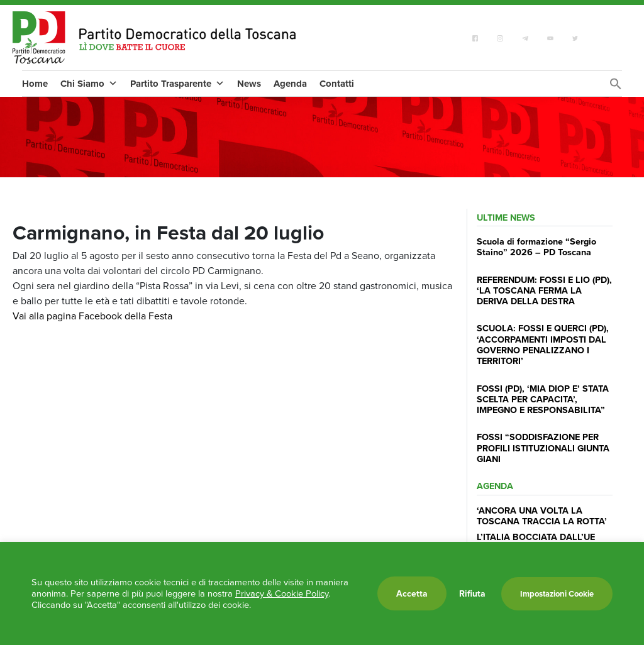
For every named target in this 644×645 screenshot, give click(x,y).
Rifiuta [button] (472, 593)
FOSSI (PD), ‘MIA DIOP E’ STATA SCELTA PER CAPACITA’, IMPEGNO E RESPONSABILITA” (543, 399)
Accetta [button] (412, 593)
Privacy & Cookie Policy (282, 593)
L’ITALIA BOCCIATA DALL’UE (536, 537)
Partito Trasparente (177, 84)
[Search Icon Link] (616, 87)
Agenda (290, 84)
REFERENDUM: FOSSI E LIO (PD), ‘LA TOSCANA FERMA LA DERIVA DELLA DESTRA (544, 290)
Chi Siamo (89, 84)
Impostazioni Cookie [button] (557, 594)
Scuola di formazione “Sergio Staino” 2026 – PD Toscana (536, 246)
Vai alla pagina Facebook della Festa (92, 316)
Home (35, 84)
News (249, 84)
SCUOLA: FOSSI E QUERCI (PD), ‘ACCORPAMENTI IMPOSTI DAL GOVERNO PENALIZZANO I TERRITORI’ (543, 344)
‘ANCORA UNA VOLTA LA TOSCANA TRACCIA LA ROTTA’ (542, 515)
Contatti (337, 84)
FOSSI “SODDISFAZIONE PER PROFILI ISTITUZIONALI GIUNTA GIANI (543, 448)
